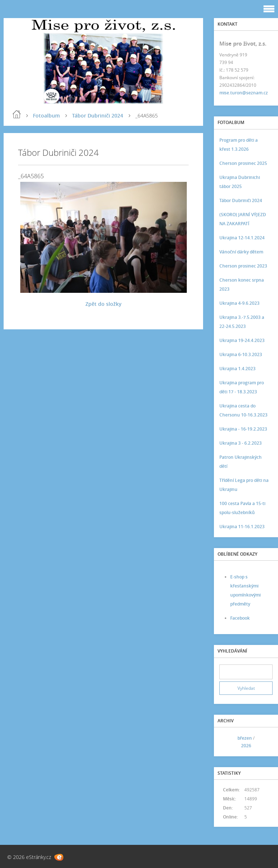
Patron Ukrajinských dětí (241, 462)
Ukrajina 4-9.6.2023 (239, 303)
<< (227, 742)
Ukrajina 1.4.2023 (237, 369)
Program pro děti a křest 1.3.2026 (239, 145)
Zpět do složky (104, 304)
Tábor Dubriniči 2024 (98, 116)
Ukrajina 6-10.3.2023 (241, 354)
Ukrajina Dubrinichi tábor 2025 (240, 182)
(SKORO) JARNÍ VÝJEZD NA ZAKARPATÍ (243, 219)
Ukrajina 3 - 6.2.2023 (241, 443)
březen (245, 738)
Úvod (17, 114)
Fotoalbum (46, 116)
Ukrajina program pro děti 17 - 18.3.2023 (242, 387)
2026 (246, 746)
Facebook (240, 618)
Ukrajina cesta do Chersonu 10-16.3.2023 (243, 410)
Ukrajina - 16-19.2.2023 (243, 429)
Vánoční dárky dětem (241, 252)
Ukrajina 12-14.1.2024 (242, 238)
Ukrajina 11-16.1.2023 (242, 527)
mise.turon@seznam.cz (244, 93)
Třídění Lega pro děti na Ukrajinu (244, 485)
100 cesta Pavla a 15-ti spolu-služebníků (242, 508)
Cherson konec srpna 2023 (242, 285)
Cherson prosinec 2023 (243, 266)
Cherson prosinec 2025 (243, 163)
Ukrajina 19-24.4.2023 (242, 340)
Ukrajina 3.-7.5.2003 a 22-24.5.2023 (242, 322)
